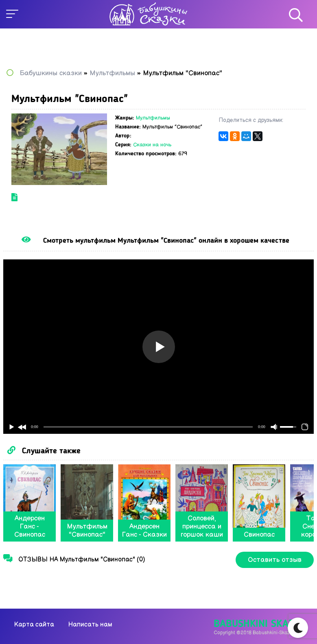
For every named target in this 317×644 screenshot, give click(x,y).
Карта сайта (34, 625)
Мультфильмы (153, 118)
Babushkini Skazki (258, 624)
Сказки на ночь (152, 145)
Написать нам (90, 625)
